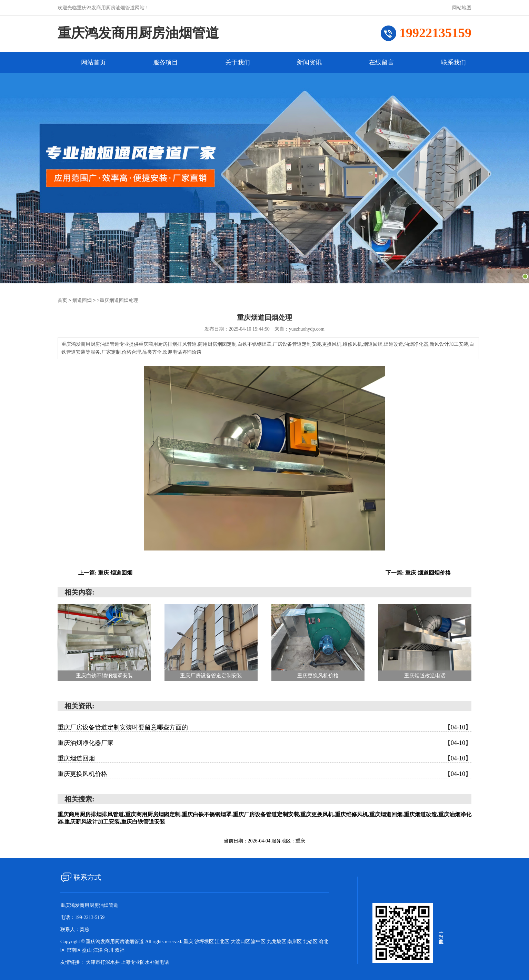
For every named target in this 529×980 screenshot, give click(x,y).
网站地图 (462, 8)
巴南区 (74, 950)
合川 (109, 950)
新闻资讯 (309, 62)
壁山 (88, 950)
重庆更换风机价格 (264, 774)
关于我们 (238, 62)
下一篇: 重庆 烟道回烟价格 (418, 572)
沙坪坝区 (205, 941)
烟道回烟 (82, 300)
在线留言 (381, 62)
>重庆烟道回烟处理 (118, 300)
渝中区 (259, 941)
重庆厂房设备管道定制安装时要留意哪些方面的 (264, 727)
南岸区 (295, 941)
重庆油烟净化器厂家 (264, 742)
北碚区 (311, 941)
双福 (120, 950)
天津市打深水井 (103, 962)
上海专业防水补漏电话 (145, 962)
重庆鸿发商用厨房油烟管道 (140, 33)
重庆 (189, 941)
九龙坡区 (277, 941)
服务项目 (166, 62)
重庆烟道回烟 (264, 758)
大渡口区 (241, 941)
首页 (62, 300)
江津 (99, 950)
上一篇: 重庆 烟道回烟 (105, 572)
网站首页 (93, 62)
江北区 (223, 941)
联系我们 (453, 62)
